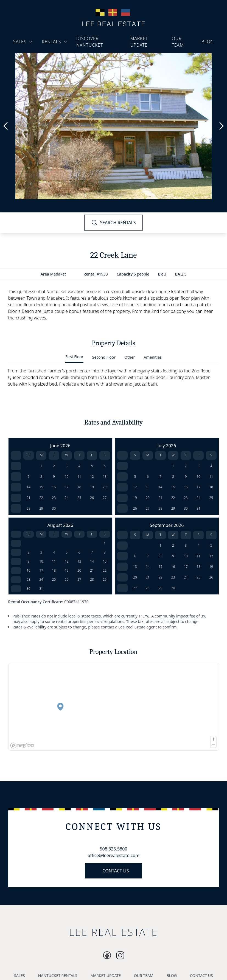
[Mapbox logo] (22, 745)
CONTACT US (116, 871)
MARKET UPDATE (139, 42)
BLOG (208, 42)
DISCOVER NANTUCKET (90, 42)
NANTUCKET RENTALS (58, 975)
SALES (23, 42)
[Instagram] (107, 955)
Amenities (152, 357)
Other (130, 357)
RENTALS (55, 42)
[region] (114, 707)
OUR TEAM (178, 42)
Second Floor (104, 357)
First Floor (74, 357)
